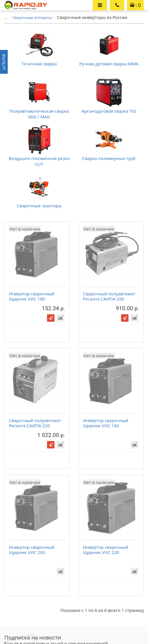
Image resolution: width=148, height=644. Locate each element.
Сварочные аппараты (32, 17)
